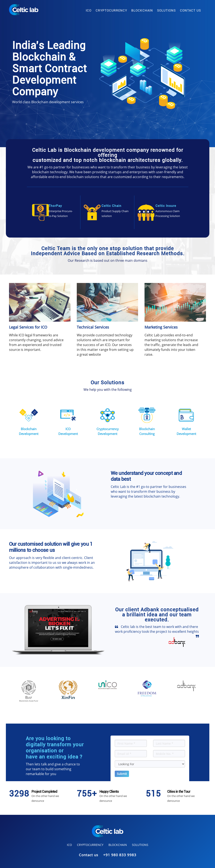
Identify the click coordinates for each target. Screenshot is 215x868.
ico (89, 11)
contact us (190, 11)
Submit (122, 774)
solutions (166, 11)
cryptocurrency (111, 11)
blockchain (142, 11)
